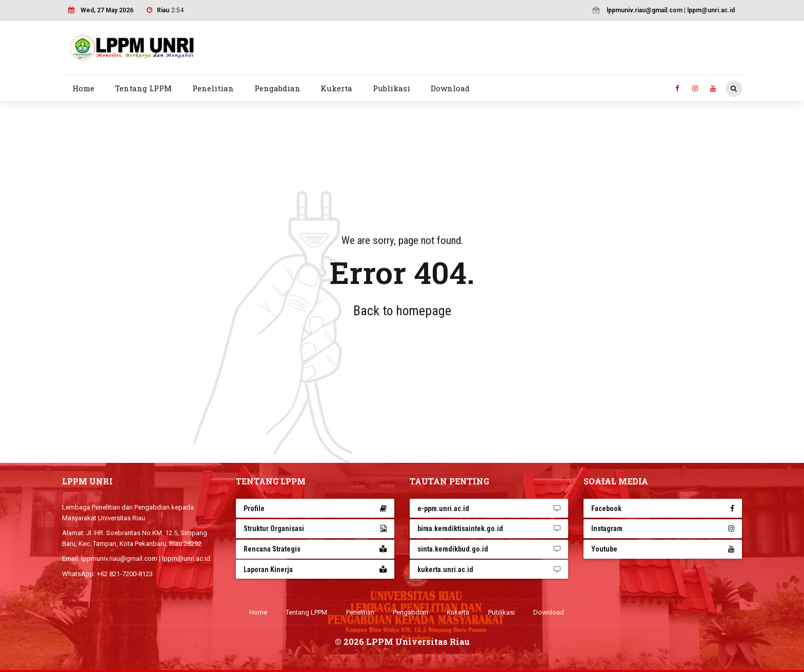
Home (83, 88)
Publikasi (391, 88)
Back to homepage (402, 311)
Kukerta (336, 88)
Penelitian (213, 88)
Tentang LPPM (143, 88)
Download (450, 88)
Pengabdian (277, 88)
